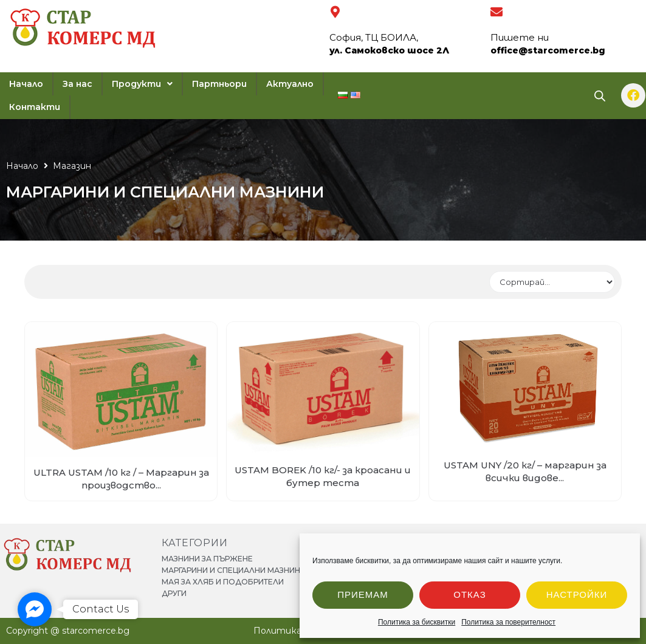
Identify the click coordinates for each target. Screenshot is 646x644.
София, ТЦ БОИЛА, (374, 37)
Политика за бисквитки (417, 622)
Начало (22, 166)
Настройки (577, 594)
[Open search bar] (600, 96)
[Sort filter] (552, 282)
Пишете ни (520, 37)
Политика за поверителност (508, 622)
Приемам (363, 594)
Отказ (469, 594)
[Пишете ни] (497, 12)
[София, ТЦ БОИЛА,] (335, 12)
